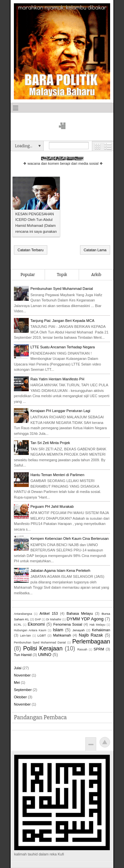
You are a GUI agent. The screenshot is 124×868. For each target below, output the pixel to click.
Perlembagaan (91, 642)
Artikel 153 (48, 613)
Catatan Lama (95, 250)
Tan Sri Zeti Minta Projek (50, 443)
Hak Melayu (98, 625)
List (108, 146)
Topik (62, 275)
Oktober (20, 697)
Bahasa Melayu (80, 613)
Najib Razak (91, 635)
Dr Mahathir (54, 619)
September (23, 690)
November (22, 675)
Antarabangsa (23, 614)
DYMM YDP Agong (85, 619)
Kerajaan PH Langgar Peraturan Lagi (60, 411)
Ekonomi (36, 624)
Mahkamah (62, 635)
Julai (18, 668)
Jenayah (79, 630)
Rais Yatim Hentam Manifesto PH (57, 379)
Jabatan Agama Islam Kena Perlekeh (60, 571)
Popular (28, 275)
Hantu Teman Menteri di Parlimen (57, 475)
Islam (58, 630)
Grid (98, 146)
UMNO (45, 655)
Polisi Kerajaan (43, 648)
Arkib (96, 275)
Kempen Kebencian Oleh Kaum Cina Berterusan (70, 538)
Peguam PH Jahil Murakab (52, 506)
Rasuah (82, 649)
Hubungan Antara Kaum (30, 630)
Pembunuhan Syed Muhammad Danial (62, 289)
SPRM (99, 649)
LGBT (42, 635)
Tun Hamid (23, 655)
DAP (38, 619)
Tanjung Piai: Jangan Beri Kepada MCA (62, 321)
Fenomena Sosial (68, 624)
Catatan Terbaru (31, 250)
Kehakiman (101, 630)
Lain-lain (25, 636)
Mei (17, 682)
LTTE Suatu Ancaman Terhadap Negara (63, 347)
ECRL (18, 625)
